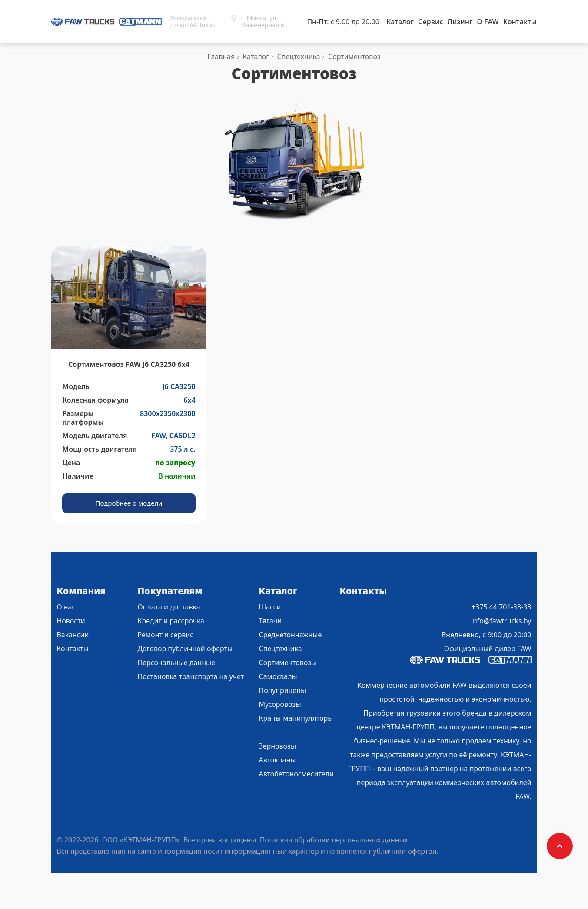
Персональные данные (176, 663)
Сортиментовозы (287, 663)
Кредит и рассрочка (171, 621)
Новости (71, 621)
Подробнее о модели (129, 503)
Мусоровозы (280, 704)
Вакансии (73, 635)
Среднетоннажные (290, 635)
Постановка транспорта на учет (191, 676)
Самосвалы (278, 676)
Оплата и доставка (169, 607)
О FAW (488, 22)
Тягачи (270, 621)
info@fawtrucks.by (501, 621)
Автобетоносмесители (296, 774)
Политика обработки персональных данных (334, 840)
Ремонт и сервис (165, 635)
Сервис (430, 22)
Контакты (520, 22)
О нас (66, 607)
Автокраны (277, 760)
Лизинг (460, 22)
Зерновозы (277, 746)
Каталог (400, 22)
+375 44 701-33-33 (502, 607)
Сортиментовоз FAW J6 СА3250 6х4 (129, 365)
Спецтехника (280, 649)
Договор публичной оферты (185, 649)
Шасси (270, 607)
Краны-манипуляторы (296, 718)
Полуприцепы (282, 690)
